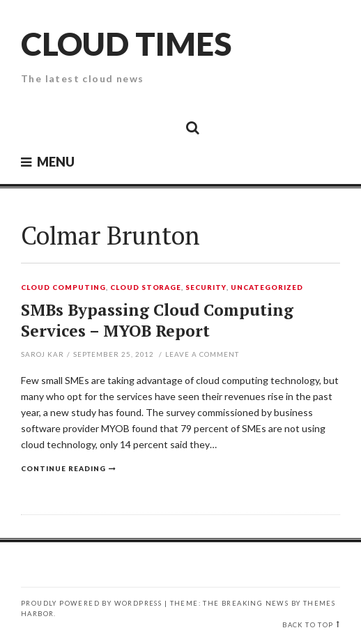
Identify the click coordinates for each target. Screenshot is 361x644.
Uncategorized (267, 288)
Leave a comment (202, 354)
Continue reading (63, 468)
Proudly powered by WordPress (91, 603)
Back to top (308, 625)
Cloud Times (126, 44)
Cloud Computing (63, 288)
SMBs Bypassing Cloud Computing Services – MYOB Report (157, 320)
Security (206, 288)
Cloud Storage (146, 288)
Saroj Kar (43, 354)
